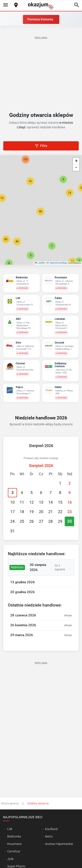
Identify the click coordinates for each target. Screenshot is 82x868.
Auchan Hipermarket (59, 844)
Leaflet (40, 263)
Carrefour (14, 851)
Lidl (10, 829)
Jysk (10, 859)
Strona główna (10, 803)
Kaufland (51, 829)
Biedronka (14, 836)
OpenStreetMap (58, 263)
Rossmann (15, 844)
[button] (40, 211)
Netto (49, 836)
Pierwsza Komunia (40, 19)
